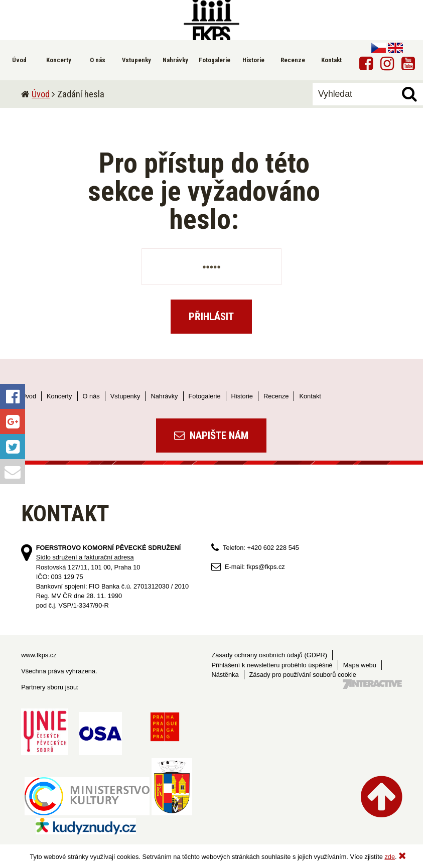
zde (390, 857)
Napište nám (211, 436)
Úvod (41, 94)
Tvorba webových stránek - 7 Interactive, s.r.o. (372, 684)
